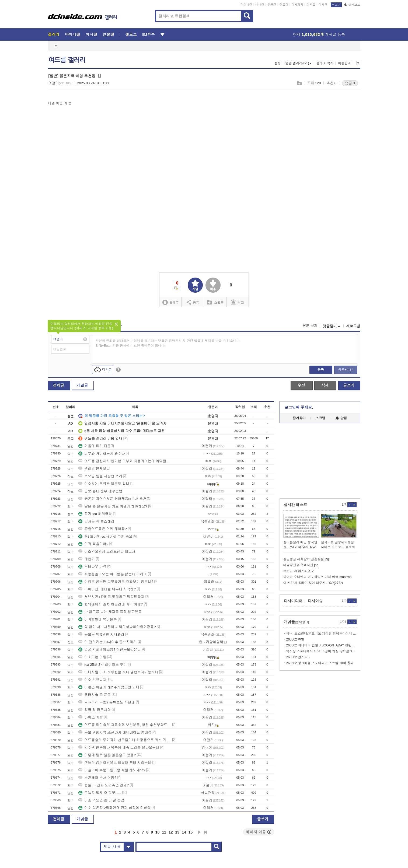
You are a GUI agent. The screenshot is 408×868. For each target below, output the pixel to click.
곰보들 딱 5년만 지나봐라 (101, 634)
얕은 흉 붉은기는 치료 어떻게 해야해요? (113, 506)
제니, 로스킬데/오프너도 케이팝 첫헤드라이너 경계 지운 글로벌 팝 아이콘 (321, 633)
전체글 (59, 385)
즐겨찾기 (299, 418)
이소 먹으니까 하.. (95, 680)
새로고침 (353, 326)
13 (177, 832)
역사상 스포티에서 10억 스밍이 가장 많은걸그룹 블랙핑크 (321, 651)
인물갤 (272, 5)
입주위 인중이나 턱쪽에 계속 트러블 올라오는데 (119, 748)
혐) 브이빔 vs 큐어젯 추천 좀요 (105, 536)
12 (171, 832)
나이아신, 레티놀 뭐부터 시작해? (107, 589)
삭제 (325, 385)
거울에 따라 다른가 (96, 446)
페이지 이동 (259, 832)
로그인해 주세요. (299, 407)
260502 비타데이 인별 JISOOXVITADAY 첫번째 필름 (321, 645)
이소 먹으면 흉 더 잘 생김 (101, 800)
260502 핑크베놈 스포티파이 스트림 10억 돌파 (320, 663)
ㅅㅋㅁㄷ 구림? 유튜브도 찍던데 (107, 702)
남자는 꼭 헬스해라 (96, 521)
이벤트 (311, 5)
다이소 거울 (91, 717)
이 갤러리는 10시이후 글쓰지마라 (107, 642)
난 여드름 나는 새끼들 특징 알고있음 (110, 612)
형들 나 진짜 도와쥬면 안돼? (104, 785)
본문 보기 (310, 326)
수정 (301, 385)
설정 (278, 63)
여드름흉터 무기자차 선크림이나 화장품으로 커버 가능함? (125, 740)
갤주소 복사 (325, 63)
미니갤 (260, 5)
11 (164, 832)
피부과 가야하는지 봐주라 (102, 454)
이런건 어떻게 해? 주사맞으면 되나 (109, 687)
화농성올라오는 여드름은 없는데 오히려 (113, 574)
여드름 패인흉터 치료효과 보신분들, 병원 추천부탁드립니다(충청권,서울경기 (125, 725)
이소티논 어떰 (92, 657)
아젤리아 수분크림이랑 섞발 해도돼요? (112, 770)
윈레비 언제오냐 (94, 469)
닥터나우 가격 (92, 567)
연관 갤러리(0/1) (299, 63)
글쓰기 (349, 385)
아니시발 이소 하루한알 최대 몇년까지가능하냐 (118, 672)
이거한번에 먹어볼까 (98, 619)
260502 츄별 (295, 639)
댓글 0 (350, 83)
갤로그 (284, 5)
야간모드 (352, 5)
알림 (341, 418)
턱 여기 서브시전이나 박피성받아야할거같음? (117, 627)
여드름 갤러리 (67, 60)
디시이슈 (315, 601)
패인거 (87, 559)
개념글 (82, 385)
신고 (238, 302)
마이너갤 (246, 5)
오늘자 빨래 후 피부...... (100, 793)
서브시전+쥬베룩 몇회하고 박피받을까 (111, 597)
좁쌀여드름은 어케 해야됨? (102, 529)
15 (191, 832)
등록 (321, 370)
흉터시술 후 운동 (95, 695)
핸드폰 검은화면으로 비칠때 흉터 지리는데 (115, 763)
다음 (199, 832)
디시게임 (297, 5)
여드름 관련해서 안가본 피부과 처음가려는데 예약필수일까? (125, 461)
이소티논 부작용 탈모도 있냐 (104, 484)
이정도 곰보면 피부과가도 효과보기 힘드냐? (116, 582)
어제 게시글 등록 (319, 34)
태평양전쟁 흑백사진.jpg (301, 565)
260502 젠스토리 (299, 657)
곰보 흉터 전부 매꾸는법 (100, 491)
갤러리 (54, 34)
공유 (193, 302)
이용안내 (344, 63)
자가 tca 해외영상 (95, 514)
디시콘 (323, 5)
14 (184, 832)
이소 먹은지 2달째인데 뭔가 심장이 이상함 (114, 808)
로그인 (336, 5)
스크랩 (299, 83)
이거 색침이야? (93, 544)
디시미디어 (293, 601)
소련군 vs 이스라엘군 (299, 571)
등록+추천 (345, 370)
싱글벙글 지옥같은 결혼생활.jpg (306, 559)
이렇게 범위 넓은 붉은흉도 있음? (107, 755)
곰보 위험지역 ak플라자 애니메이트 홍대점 (115, 732)
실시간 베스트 (296, 505)
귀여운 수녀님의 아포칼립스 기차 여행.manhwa (318, 577)
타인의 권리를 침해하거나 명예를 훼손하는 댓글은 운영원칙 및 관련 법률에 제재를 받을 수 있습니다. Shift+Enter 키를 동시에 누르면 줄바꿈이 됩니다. (168, 343)
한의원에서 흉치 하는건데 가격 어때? (111, 604)
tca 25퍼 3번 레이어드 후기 (102, 665)
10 (158, 832)
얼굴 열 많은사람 (95, 710)
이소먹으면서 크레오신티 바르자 (107, 552)
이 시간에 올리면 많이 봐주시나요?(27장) (313, 583)
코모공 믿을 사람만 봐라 (100, 476)
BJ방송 (149, 34)
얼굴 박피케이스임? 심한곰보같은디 (109, 650)
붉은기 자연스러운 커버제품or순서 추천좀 (114, 499)
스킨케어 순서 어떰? (97, 778)
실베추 (170, 302)
